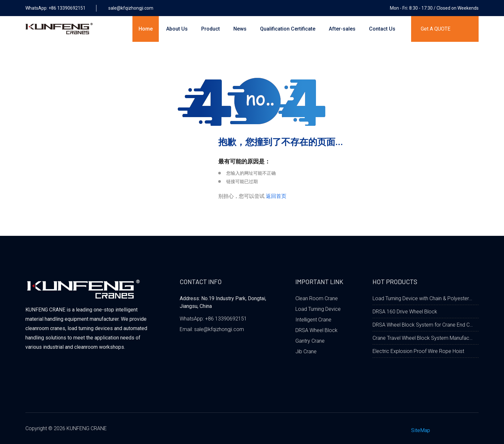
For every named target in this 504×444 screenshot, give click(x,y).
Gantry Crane (310, 341)
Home (146, 29)
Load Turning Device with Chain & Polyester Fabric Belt (423, 298)
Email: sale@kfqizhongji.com (212, 329)
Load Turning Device (318, 309)
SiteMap (421, 430)
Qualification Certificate (288, 29)
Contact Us (382, 29)
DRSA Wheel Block (316, 330)
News (240, 29)
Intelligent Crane (313, 320)
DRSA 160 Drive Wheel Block (405, 312)
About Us (177, 29)
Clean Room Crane (317, 298)
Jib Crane (306, 351)
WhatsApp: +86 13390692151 (213, 319)
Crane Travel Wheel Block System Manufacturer (423, 338)
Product (211, 29)
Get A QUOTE (436, 29)
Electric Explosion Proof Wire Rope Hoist (418, 351)
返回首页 (276, 196)
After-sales (342, 29)
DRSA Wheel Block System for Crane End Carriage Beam (423, 325)
